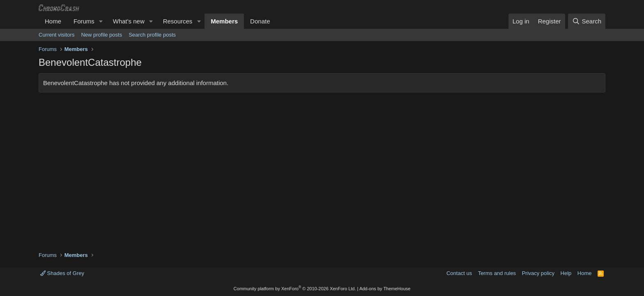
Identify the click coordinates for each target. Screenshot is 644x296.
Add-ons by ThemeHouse (385, 289)
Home (53, 21)
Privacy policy (538, 273)
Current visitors (56, 35)
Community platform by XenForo (295, 289)
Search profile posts (152, 35)
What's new (129, 21)
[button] (101, 21)
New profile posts (101, 35)
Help (566, 273)
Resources (178, 21)
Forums (84, 21)
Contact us (459, 273)
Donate (260, 21)
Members (224, 21)
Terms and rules (497, 273)
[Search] (587, 21)
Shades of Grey (62, 273)
